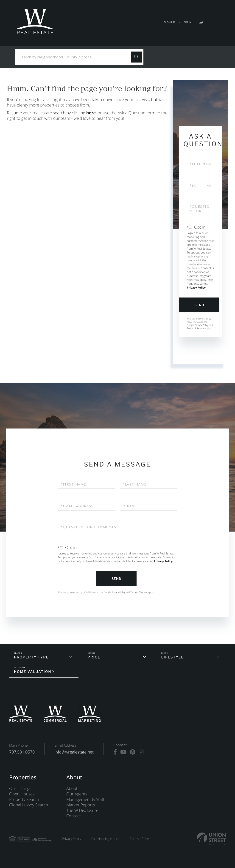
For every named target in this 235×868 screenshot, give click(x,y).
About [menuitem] (72, 789)
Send (199, 305)
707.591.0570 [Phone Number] (22, 752)
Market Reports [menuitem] (81, 805)
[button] (136, 57)
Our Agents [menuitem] (77, 794)
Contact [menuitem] (73, 816)
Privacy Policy (196, 288)
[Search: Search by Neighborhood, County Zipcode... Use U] (75, 57)
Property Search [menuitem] (24, 800)
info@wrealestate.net (74, 752)
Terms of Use (139, 839)
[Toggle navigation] (215, 22)
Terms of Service (195, 328)
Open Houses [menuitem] (22, 794)
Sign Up (170, 22)
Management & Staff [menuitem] (85, 800)
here (91, 113)
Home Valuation (33, 672)
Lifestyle (172, 657)
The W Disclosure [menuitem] (82, 811)
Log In (187, 22)
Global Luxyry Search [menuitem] (29, 805)
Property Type (31, 657)
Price (94, 657)
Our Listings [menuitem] (20, 789)
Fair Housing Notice (105, 839)
